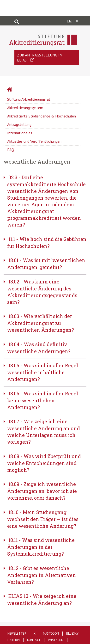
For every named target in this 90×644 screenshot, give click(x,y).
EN (69, 21)
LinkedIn (14, 640)
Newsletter (17, 634)
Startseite (23, 90)
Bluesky (72, 634)
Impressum (56, 640)
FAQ (11, 150)
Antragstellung (19, 124)
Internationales (20, 133)
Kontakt (34, 640)
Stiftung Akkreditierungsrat (29, 99)
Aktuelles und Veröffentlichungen (34, 141)
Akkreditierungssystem (25, 108)
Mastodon (51, 634)
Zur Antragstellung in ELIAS (40, 58)
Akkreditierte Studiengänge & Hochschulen (42, 116)
